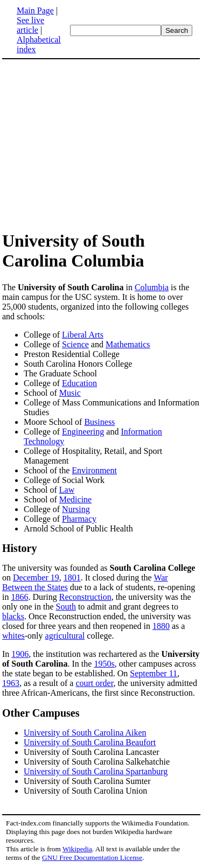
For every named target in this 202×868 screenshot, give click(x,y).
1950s (104, 664)
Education (79, 383)
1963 (11, 683)
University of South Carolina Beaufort (90, 742)
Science (75, 344)
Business (99, 422)
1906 (20, 654)
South (66, 607)
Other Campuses (41, 713)
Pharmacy (79, 519)
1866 (19, 597)
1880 (161, 626)
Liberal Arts (83, 335)
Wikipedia (77, 849)
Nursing (76, 509)
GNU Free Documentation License (92, 857)
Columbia (152, 287)
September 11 (154, 673)
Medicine (75, 499)
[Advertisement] (93, 144)
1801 (72, 577)
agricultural (65, 636)
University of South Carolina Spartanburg (96, 771)
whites (13, 636)
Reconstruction (85, 597)
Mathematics (128, 344)
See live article (30, 25)
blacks (13, 616)
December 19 (36, 577)
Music (70, 393)
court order (94, 683)
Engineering (83, 432)
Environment (94, 470)
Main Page (35, 10)
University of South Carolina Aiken (85, 733)
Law (67, 490)
